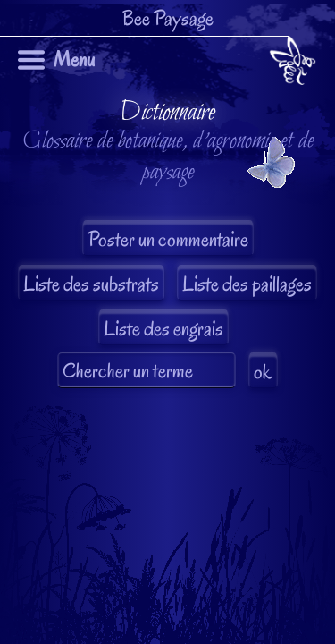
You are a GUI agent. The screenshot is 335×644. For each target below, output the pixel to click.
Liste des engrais (163, 329)
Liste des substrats (91, 284)
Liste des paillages (247, 284)
